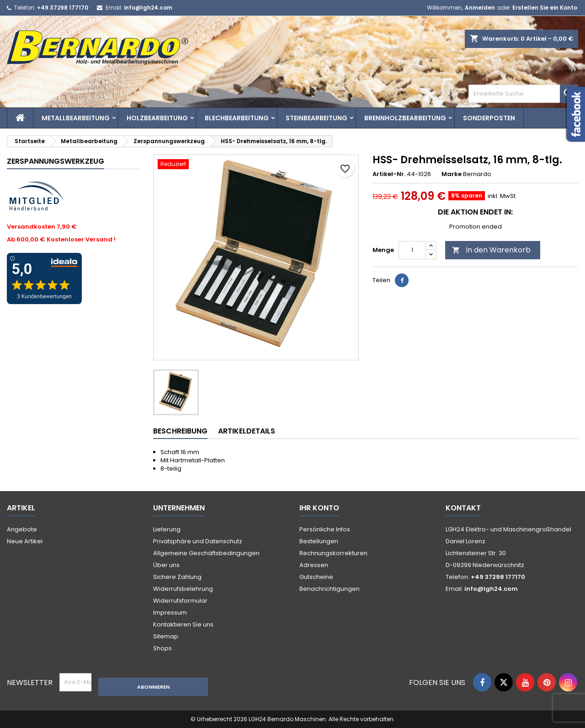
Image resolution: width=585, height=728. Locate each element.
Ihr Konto (319, 508)
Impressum (170, 613)
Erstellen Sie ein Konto (545, 8)
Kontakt (463, 508)
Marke (452, 174)
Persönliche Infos (325, 529)
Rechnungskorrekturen (333, 553)
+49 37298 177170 (63, 8)
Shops (162, 648)
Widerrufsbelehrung (183, 589)
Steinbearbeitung (316, 118)
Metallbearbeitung (76, 118)
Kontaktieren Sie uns (183, 624)
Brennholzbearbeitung (405, 118)
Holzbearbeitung (157, 118)
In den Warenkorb (491, 250)
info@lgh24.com (148, 8)
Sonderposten (489, 118)
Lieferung (167, 529)
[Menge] (412, 250)
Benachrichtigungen (330, 589)
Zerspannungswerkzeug (56, 161)
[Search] (523, 94)
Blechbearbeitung (237, 118)
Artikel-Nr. (389, 174)
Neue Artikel (25, 541)
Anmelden (480, 8)
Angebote (22, 529)
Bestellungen (319, 541)
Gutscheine (316, 577)
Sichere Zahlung (177, 577)
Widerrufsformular (180, 601)
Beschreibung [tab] (180, 431)
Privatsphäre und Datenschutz (198, 541)
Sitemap (166, 636)
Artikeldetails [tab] (247, 431)
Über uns (166, 565)
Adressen (314, 565)
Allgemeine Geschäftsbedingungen (206, 553)
